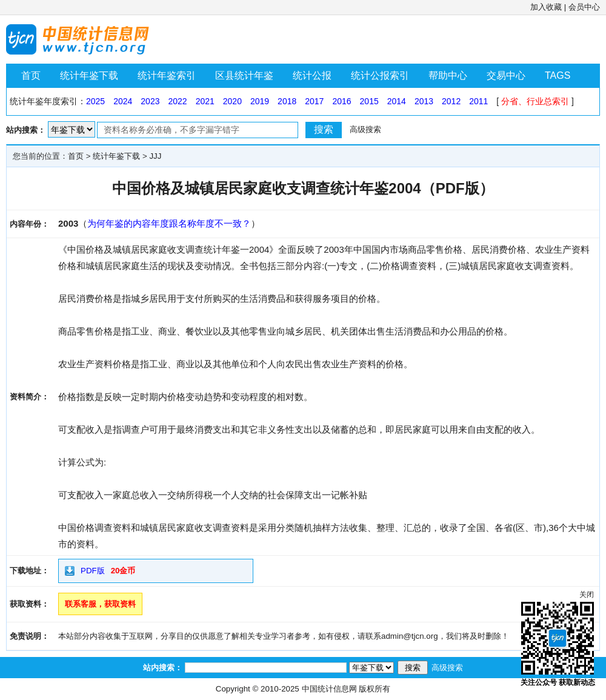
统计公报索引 (380, 75)
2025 (95, 101)
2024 (123, 101)
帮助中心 (448, 75)
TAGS (558, 75)
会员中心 (584, 7)
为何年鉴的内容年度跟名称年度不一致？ (169, 223)
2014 (397, 101)
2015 (369, 101)
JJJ (155, 156)
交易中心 (506, 75)
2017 (314, 101)
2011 (478, 101)
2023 (150, 101)
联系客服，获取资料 (100, 604)
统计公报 (312, 75)
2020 (232, 101)
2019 (260, 101)
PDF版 (93, 571)
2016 (341, 101)
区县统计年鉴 (244, 75)
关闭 (587, 595)
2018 (287, 101)
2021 (205, 101)
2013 (424, 101)
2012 (451, 101)
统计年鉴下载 (89, 75)
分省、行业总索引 (535, 101)
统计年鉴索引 (167, 75)
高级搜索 (365, 129)
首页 (31, 75)
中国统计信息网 (329, 689)
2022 (177, 101)
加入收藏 (546, 7)
